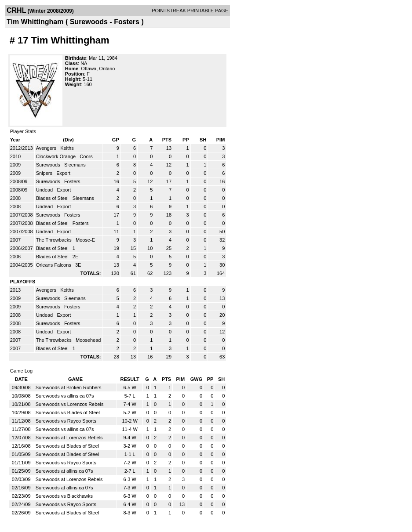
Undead (45, 190)
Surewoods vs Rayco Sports (66, 421)
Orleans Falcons (54, 265)
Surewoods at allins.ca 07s (64, 471)
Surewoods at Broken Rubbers (69, 387)
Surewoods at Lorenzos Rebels (69, 438)
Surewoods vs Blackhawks (64, 496)
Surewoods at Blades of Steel (67, 446)
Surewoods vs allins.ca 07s (65, 396)
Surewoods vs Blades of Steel (68, 413)
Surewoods (49, 165)
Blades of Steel (53, 198)
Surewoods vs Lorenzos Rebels (70, 404)
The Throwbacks (55, 240)
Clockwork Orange (57, 156)
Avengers (47, 148)
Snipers (45, 173)
